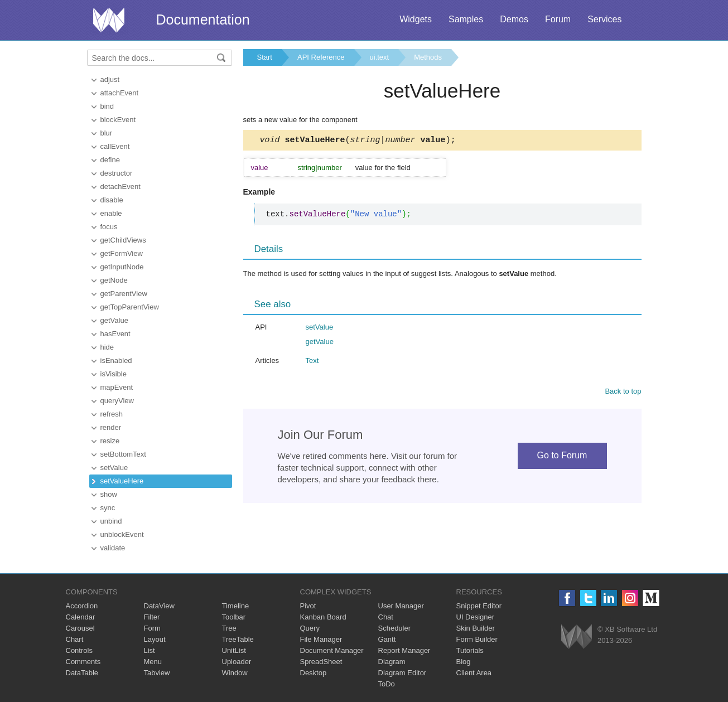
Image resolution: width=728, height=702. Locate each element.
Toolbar (234, 617)
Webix (577, 636)
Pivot (308, 606)
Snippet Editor (479, 606)
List (150, 650)
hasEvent (115, 334)
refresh (112, 414)
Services (604, 19)
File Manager (321, 639)
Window (235, 673)
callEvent (115, 146)
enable (111, 213)
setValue (114, 468)
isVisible (114, 374)
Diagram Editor (402, 673)
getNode (114, 280)
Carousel (80, 628)
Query (310, 628)
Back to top (623, 393)
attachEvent (120, 93)
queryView (117, 401)
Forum (558, 19)
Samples (466, 19)
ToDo (387, 684)
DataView (159, 606)
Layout (155, 639)
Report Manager (404, 650)
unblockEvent (122, 534)
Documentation (203, 20)
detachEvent (120, 187)
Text (312, 362)
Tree (229, 628)
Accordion (82, 606)
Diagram (392, 662)
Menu (153, 662)
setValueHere (122, 481)
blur (107, 133)
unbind (111, 521)
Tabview (157, 673)
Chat (386, 617)
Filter (152, 617)
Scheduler (395, 628)
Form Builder (477, 639)
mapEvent (117, 387)
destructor (117, 173)
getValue (114, 320)
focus (109, 227)
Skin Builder (476, 628)
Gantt (387, 639)
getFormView (122, 253)
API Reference (321, 57)
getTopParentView (130, 307)
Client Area (474, 673)
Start (265, 57)
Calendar (81, 617)
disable (112, 200)
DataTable (82, 673)
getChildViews (123, 240)
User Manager (401, 606)
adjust (110, 79)
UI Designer (476, 617)
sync (108, 508)
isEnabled (116, 360)
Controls (79, 650)
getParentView (124, 294)
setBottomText (123, 454)
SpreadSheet (321, 662)
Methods (428, 57)
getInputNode (122, 267)
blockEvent (118, 120)
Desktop (314, 673)
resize (110, 441)
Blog (464, 662)
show (109, 494)
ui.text (380, 57)
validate (113, 548)
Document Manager (332, 650)
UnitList (234, 650)
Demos (514, 19)
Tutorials (470, 650)
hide (107, 347)
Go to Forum (562, 457)
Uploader (237, 662)
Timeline (236, 606)
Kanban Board (323, 617)
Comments (83, 662)
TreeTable (238, 639)
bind (107, 106)
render (111, 427)
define (110, 160)
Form (152, 628)
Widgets (416, 19)
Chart (75, 639)
